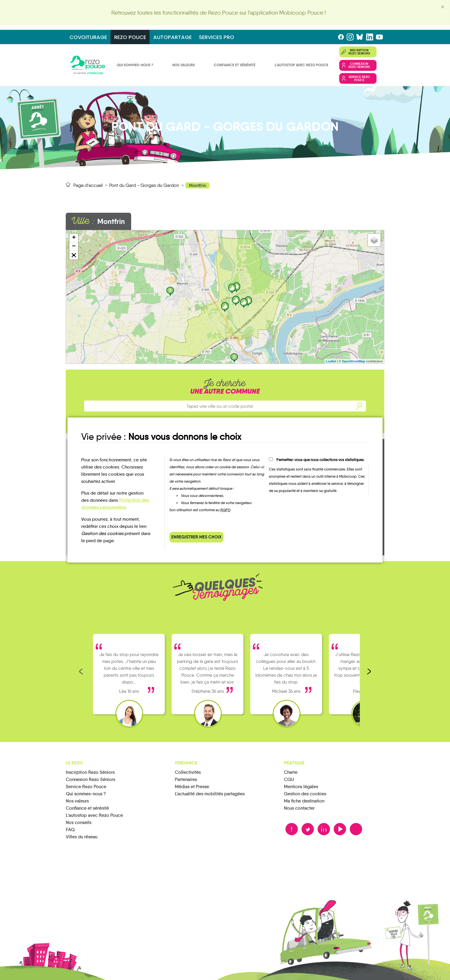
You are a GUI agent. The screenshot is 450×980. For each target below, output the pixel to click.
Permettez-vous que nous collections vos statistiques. (320, 460)
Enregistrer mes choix (196, 537)
